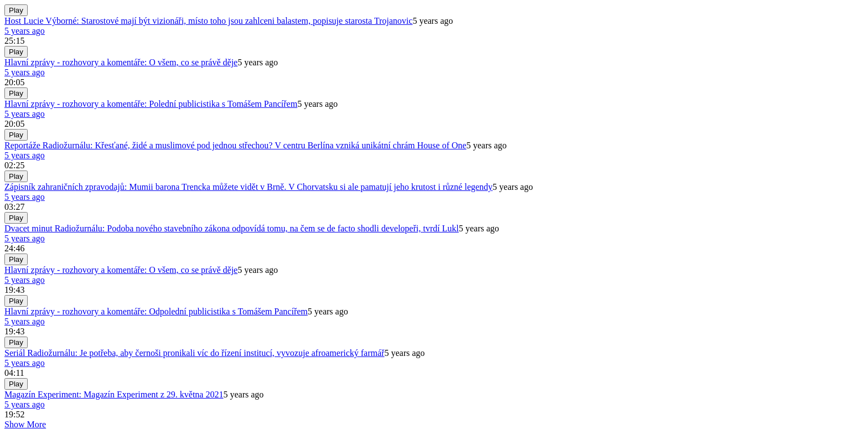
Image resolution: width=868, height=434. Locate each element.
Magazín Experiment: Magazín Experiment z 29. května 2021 (114, 394)
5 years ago (25, 31)
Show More (25, 424)
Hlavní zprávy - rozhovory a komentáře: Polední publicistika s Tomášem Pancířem (151, 104)
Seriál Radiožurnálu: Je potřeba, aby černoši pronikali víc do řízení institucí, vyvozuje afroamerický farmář (194, 353)
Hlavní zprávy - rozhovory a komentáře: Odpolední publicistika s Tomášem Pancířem (156, 311)
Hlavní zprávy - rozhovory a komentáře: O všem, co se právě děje (121, 62)
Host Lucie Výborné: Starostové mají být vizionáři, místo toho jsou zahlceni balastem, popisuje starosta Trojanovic (208, 21)
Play (16, 10)
